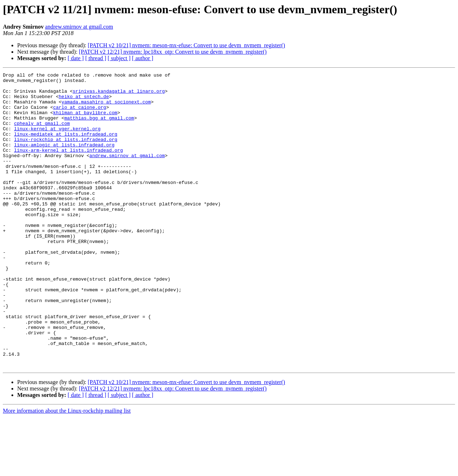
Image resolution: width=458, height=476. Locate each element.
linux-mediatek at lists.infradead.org (66, 147)
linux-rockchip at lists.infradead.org (66, 153)
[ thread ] (96, 58)
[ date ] (76, 58)
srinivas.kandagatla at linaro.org (119, 95)
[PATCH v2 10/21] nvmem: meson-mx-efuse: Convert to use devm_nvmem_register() (186, 45)
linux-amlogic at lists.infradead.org (64, 160)
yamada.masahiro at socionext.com (106, 108)
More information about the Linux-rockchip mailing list (67, 470)
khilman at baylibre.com (85, 121)
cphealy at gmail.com (42, 134)
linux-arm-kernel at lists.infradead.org (68, 166)
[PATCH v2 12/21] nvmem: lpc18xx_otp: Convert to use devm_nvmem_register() (173, 52)
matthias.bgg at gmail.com (99, 127)
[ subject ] (119, 58)
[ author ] (143, 58)
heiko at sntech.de (84, 102)
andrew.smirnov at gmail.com (79, 27)
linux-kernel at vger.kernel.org (57, 140)
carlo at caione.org (79, 115)
